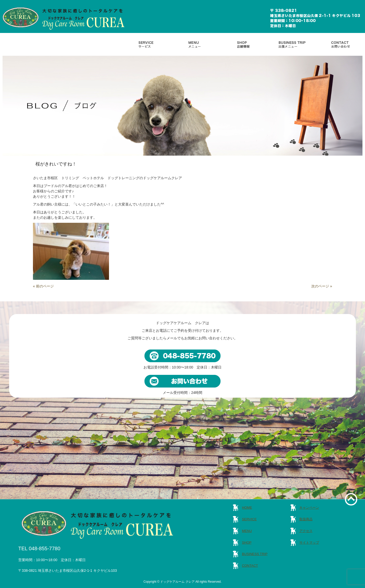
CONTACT (250, 566)
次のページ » (322, 286)
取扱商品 (306, 519)
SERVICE (249, 519)
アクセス (306, 531)
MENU (247, 531)
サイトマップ (309, 543)
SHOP (247, 543)
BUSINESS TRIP (255, 554)
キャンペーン (309, 508)
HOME (247, 508)
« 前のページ (43, 286)
